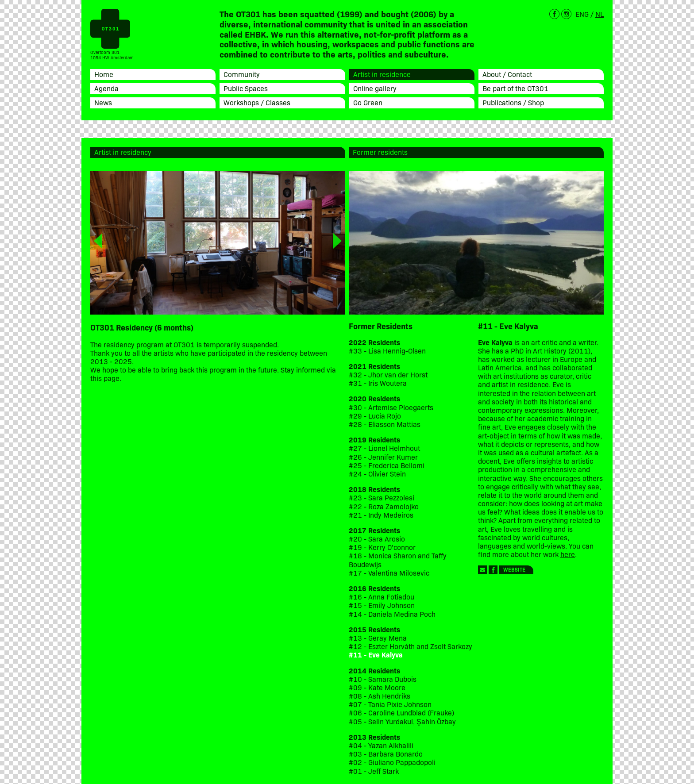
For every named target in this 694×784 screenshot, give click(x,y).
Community (242, 74)
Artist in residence (382, 74)
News (103, 102)
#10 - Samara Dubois (383, 679)
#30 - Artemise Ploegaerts (391, 407)
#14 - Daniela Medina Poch (392, 614)
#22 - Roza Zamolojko (384, 506)
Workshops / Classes (257, 102)
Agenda (106, 88)
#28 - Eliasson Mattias (385, 424)
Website (514, 569)
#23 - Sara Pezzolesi (382, 498)
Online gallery (375, 88)
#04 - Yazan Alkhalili (381, 745)
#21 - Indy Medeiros (381, 515)
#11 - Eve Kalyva (376, 655)
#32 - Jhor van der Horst (388, 375)
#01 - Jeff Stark (374, 771)
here (568, 554)
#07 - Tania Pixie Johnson (390, 704)
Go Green (368, 102)
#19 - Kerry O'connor (382, 547)
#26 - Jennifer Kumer (383, 457)
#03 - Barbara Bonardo (386, 754)
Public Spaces (246, 88)
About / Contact (507, 74)
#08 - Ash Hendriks (380, 696)
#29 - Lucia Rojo (375, 416)
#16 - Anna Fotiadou (382, 597)
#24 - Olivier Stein (377, 474)
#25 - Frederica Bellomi (387, 465)
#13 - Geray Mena (378, 638)
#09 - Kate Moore (377, 687)
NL (600, 14)
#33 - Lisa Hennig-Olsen (387, 351)
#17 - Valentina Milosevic (389, 573)
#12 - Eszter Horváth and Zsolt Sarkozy (411, 646)
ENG (582, 14)
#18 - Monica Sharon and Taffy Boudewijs (398, 560)
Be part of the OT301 (515, 88)
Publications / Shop (513, 102)
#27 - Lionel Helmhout (385, 448)
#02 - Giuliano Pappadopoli (392, 762)
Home (104, 74)
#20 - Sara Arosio (377, 539)
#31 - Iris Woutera (378, 383)
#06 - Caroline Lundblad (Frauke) (401, 713)
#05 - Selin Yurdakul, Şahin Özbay (402, 721)
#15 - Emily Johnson (382, 605)
